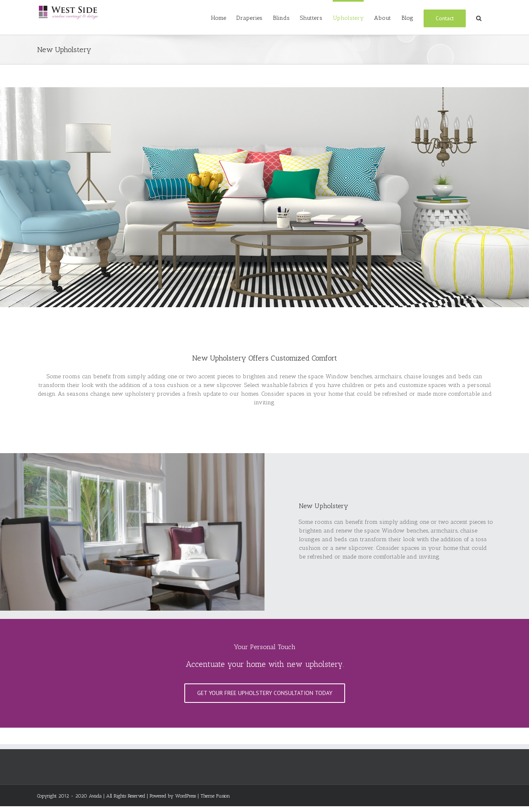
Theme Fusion (215, 796)
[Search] (479, 17)
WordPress (186, 796)
